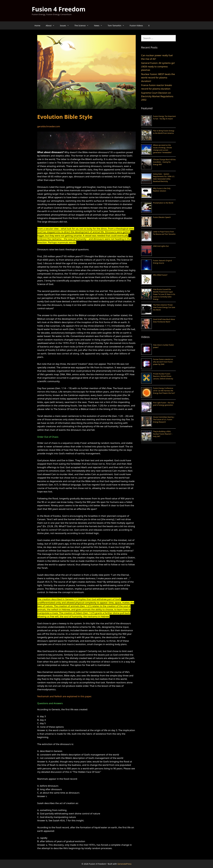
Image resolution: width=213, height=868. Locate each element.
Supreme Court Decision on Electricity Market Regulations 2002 (157, 96)
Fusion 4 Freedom (59, 9)
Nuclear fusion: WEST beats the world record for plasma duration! (158, 78)
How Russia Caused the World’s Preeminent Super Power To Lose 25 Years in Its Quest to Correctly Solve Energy (164, 294)
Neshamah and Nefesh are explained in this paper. (64, 696)
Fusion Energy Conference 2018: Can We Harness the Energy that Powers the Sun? (164, 391)
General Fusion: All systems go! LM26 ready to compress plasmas (158, 66)
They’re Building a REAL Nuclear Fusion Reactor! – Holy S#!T (163, 434)
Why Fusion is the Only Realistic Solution (162, 190)
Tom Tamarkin (117, 25)
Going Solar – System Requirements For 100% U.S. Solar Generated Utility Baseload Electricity (164, 178)
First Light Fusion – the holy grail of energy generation (164, 404)
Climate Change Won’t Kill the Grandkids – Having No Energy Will (164, 162)
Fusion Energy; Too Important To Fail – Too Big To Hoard (164, 118)
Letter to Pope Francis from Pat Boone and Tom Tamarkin (164, 233)
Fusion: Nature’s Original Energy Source (162, 262)
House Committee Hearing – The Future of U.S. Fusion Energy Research (164, 420)
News (100, 25)
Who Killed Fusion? (160, 275)
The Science (83, 25)
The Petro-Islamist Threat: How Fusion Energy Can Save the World (164, 307)
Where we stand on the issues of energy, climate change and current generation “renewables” (162, 149)
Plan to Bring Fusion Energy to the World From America (164, 132)
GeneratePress (124, 864)
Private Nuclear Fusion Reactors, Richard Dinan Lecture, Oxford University (163, 376)
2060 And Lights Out (161, 246)
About (52, 25)
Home (37, 25)
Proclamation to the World (163, 203)
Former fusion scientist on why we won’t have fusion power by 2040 (163, 362)
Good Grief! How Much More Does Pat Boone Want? (164, 321)
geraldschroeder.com (49, 126)
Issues (66, 25)
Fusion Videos (136, 25)
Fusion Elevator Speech (162, 217)
